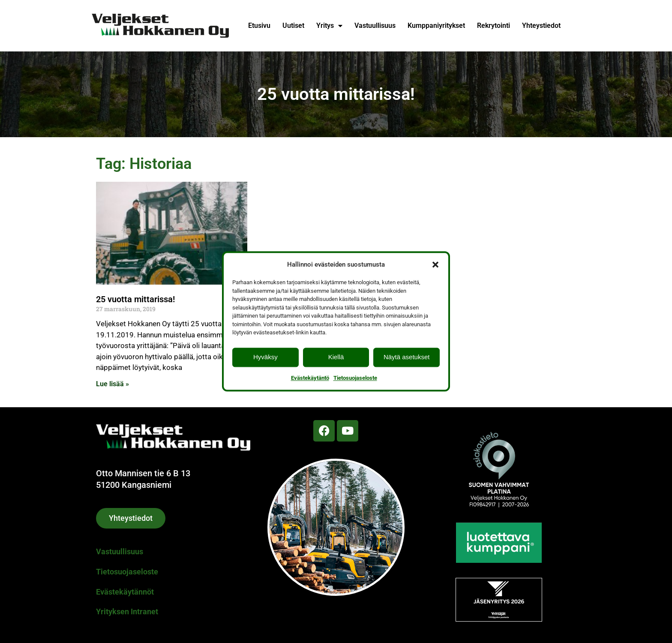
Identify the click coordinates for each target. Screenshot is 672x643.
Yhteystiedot (541, 26)
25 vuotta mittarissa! (135, 299)
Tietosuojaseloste (355, 378)
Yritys (329, 26)
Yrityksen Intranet (127, 611)
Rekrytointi (493, 26)
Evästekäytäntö (310, 378)
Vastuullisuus (375, 26)
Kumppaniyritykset (436, 26)
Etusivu (259, 26)
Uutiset (293, 26)
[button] (435, 264)
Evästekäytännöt (125, 592)
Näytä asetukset (407, 357)
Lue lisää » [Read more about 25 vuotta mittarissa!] (112, 384)
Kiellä (336, 357)
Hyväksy (265, 357)
